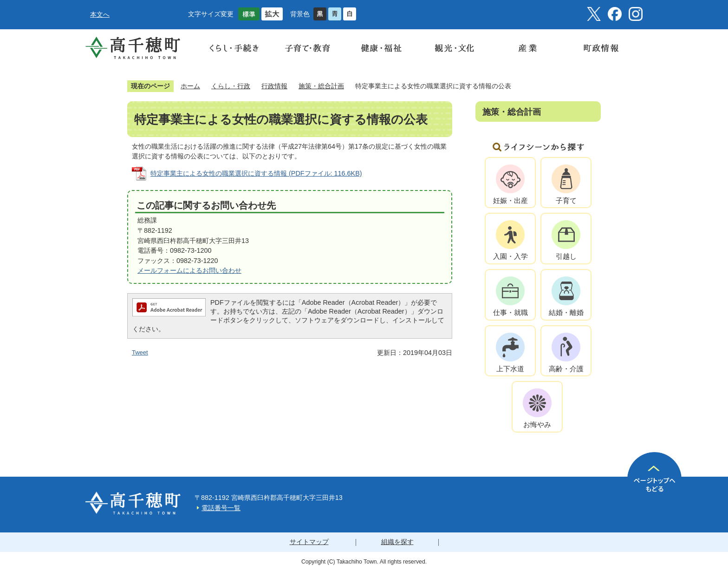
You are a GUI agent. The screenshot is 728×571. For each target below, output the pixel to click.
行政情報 (274, 86)
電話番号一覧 (221, 508)
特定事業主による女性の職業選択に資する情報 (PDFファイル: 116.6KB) (256, 173)
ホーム (190, 86)
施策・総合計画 (321, 86)
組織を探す (397, 542)
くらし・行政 (231, 86)
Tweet (140, 352)
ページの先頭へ (654, 479)
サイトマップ (309, 542)
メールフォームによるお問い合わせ (189, 270)
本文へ (100, 14)
